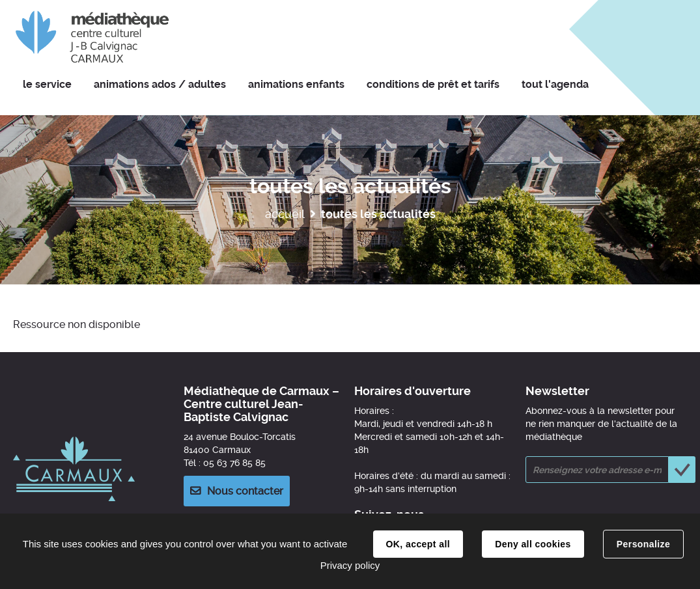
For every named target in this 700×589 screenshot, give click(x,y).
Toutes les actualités (378, 214)
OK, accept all (418, 544)
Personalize (643, 544)
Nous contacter (245, 491)
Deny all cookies (533, 544)
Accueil (285, 214)
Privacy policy (350, 565)
